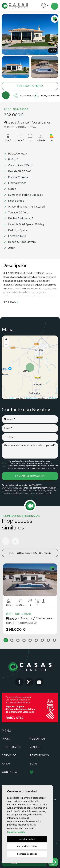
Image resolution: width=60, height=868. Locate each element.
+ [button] (6, 340)
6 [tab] (36, 640)
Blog (34, 764)
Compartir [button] (25, 96)
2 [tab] (12, 640)
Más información (16, 832)
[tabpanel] (30, 599)
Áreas (6, 764)
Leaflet (12, 398)
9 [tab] (54, 640)
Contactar (10, 772)
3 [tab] (18, 640)
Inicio (6, 739)
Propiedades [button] (12, 747)
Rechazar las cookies (27, 854)
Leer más (10, 302)
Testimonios (39, 755)
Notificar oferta (30, 86)
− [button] (6, 345)
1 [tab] (6, 640)
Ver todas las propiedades (30, 553)
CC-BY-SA (53, 398)
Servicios (9, 755)
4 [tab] (24, 640)
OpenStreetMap (32, 398)
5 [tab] (30, 640)
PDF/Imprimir (47, 95)
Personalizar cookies (27, 846)
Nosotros (38, 739)
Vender (35, 747)
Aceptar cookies (27, 839)
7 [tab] (42, 640)
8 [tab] (48, 640)
